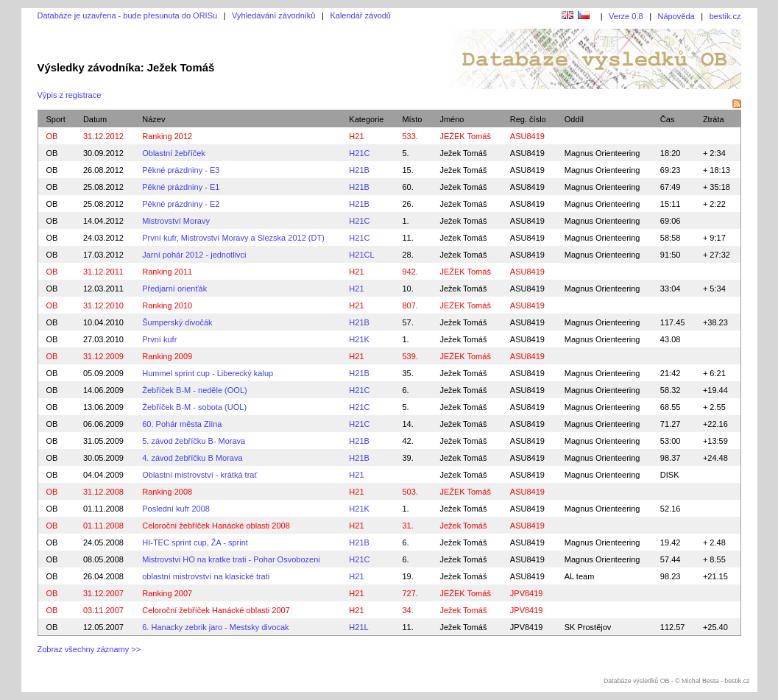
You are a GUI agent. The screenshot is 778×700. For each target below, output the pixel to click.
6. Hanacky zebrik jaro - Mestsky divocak (215, 627)
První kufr (159, 339)
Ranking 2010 (167, 305)
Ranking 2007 (167, 593)
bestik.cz (725, 16)
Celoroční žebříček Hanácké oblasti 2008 (216, 526)
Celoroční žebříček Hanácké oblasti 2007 (216, 610)
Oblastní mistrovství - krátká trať (199, 475)
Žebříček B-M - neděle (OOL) (194, 390)
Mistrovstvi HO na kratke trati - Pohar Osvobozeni (231, 559)
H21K (359, 339)
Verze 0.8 (626, 16)
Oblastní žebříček (174, 153)
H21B (359, 170)
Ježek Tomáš (463, 153)
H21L (358, 627)
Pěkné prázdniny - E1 (181, 187)
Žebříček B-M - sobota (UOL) (194, 407)
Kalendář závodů (360, 15)
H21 (356, 136)
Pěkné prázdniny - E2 (181, 204)
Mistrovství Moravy (176, 221)
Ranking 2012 (167, 136)
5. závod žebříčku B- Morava (194, 441)
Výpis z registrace (70, 95)
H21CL (361, 255)
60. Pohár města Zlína (182, 424)
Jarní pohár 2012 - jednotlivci (194, 255)
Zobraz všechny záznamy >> (89, 649)
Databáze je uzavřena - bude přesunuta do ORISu (128, 15)
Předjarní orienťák (174, 289)
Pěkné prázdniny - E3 (181, 170)
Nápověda (676, 16)
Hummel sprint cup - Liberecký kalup (208, 373)
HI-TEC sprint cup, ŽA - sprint (195, 542)
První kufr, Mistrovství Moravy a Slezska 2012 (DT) (233, 238)
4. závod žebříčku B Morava (192, 458)
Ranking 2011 (167, 272)
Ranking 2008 (167, 492)
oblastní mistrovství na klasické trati (206, 576)
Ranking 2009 (167, 356)
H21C (359, 153)
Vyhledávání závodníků (273, 15)
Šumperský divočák (177, 322)
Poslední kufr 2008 (176, 509)
